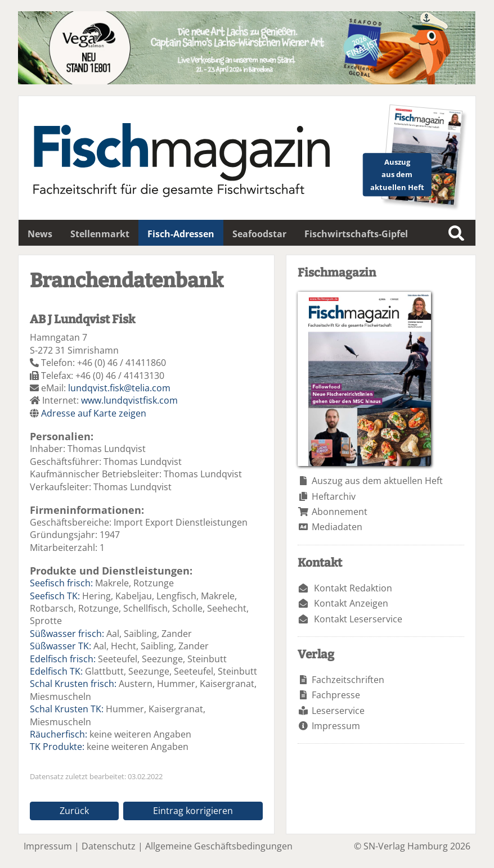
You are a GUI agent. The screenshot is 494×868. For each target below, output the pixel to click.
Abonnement (340, 512)
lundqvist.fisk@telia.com (119, 388)
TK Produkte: (57, 747)
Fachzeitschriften (348, 680)
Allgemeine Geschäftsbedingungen (219, 846)
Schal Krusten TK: (67, 709)
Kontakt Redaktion (353, 588)
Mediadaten (337, 527)
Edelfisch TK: (56, 671)
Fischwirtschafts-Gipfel (356, 234)
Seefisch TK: (55, 596)
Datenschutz (109, 846)
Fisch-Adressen (181, 234)
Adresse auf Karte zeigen (94, 413)
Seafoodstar (259, 234)
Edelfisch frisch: (63, 659)
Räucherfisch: (59, 734)
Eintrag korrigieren (193, 811)
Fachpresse (336, 695)
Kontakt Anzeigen (351, 603)
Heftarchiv (334, 496)
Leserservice (338, 711)
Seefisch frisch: (61, 583)
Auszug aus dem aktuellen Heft (377, 481)
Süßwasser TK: (60, 646)
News (40, 234)
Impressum (336, 726)
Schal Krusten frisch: (73, 684)
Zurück (74, 811)
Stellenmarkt (100, 234)
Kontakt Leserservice (358, 619)
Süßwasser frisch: (67, 634)
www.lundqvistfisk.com (129, 400)
